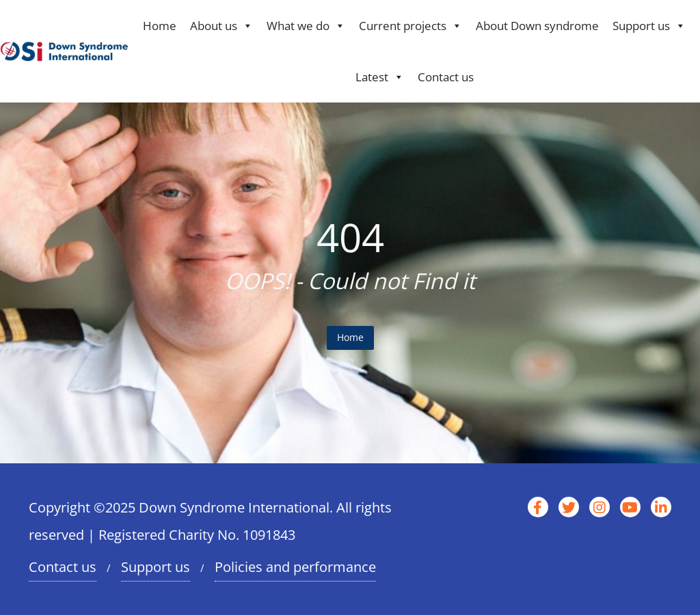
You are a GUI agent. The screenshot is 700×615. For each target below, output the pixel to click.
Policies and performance (295, 567)
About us (221, 26)
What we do (306, 26)
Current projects (410, 26)
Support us (649, 26)
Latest (380, 77)
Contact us (446, 77)
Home (160, 26)
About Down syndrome (537, 26)
